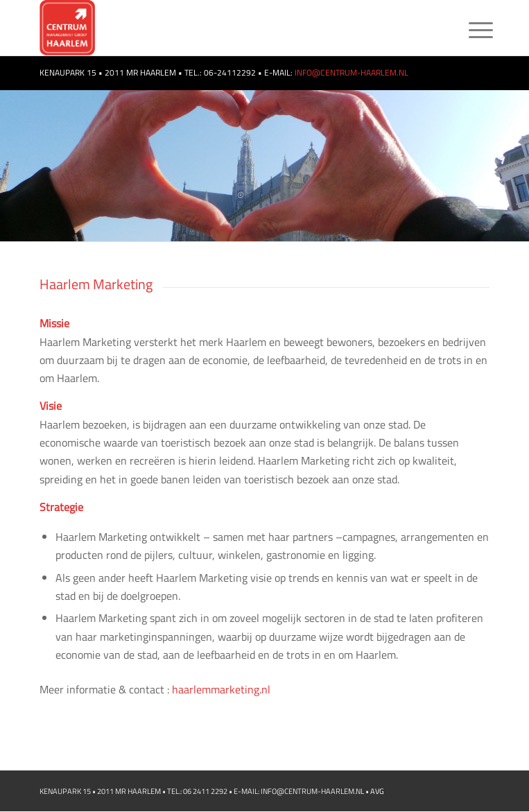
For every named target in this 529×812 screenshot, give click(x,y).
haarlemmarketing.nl (221, 689)
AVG (377, 791)
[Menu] (470, 29)
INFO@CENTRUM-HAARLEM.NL (350, 72)
